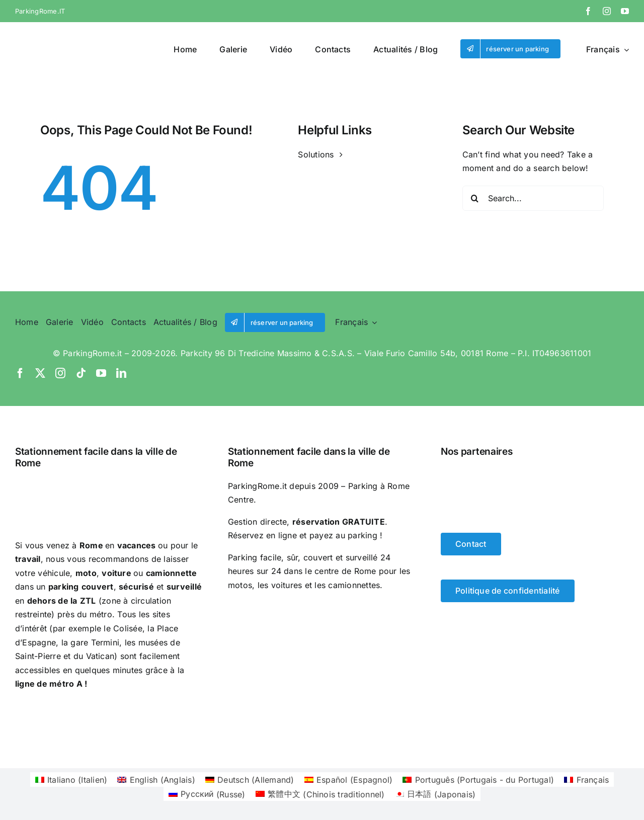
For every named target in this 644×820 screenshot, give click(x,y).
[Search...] (533, 198)
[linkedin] (121, 373)
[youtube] (625, 11)
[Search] (475, 198)
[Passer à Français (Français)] (586, 780)
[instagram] (607, 11)
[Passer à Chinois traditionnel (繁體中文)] (320, 794)
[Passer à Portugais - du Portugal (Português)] (478, 780)
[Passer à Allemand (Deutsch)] (250, 780)
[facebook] (588, 11)
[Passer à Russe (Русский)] (207, 794)
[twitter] (40, 373)
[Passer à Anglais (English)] (156, 780)
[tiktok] (81, 373)
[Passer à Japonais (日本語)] (435, 794)
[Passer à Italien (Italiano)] (71, 780)
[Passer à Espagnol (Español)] (349, 780)
